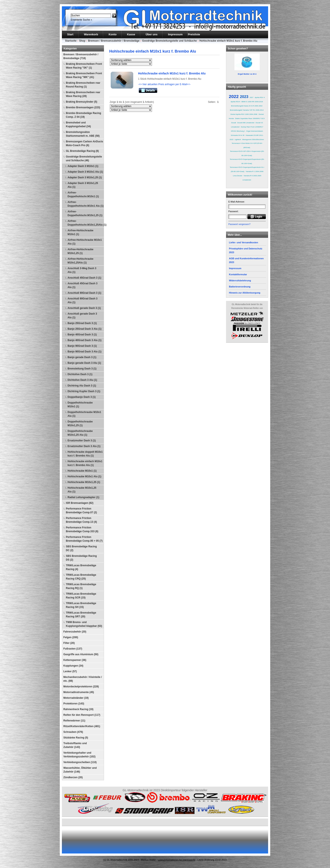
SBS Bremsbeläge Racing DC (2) (81, 548)
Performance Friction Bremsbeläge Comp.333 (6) (82, 529)
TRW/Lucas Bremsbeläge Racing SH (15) (81, 605)
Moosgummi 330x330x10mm (253, 140)
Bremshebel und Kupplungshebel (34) (78, 124)
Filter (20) (69, 643)
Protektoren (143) (74, 704)
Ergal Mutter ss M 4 (247, 74)
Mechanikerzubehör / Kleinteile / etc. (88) (83, 679)
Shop (82, 41)
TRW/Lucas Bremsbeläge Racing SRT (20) (81, 615)
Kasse (131, 34)
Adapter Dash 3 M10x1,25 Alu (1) (83, 185)
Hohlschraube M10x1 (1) (82, 471)
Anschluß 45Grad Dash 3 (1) (84, 278)
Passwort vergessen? (239, 224)
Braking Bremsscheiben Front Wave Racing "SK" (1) (84, 66)
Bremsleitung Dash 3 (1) (82, 369)
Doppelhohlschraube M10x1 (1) (80, 405)
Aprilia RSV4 (235, 102)
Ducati (234, 123)
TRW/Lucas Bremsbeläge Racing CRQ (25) (81, 577)
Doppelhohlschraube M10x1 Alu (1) (84, 414)
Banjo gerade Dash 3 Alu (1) (84, 363)
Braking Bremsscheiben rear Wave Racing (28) (83, 94)
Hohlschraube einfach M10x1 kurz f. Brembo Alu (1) (85, 463)
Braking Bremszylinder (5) (82, 102)
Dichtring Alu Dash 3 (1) (82, 386)
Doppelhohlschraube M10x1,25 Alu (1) (80, 433)
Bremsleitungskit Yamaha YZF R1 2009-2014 (247, 110)
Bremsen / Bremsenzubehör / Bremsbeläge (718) (81, 56)
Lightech (238, 140)
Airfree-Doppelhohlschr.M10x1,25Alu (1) (86, 223)
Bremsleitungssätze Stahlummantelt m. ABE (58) (83, 134)
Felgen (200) (71, 637)
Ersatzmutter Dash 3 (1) (82, 441)
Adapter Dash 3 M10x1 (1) (83, 166)
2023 (244, 97)
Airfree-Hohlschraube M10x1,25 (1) (81, 251)
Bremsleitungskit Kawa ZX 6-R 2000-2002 (247, 106)
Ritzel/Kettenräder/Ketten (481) (82, 726)
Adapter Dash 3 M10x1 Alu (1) (85, 172)
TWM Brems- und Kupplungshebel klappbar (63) (84, 624)
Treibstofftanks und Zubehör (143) (75, 745)
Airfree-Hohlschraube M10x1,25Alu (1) (81, 261)
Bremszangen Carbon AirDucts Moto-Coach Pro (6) (84, 143)
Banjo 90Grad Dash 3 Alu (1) (84, 352)
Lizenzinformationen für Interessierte (177, 860)
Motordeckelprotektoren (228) (81, 687)
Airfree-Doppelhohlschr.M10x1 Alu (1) (86, 204)
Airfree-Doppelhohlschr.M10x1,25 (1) (85, 213)
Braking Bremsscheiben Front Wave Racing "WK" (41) (84, 75)
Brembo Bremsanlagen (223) (83, 107)
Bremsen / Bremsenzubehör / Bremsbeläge (114, 41)
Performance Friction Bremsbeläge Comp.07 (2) (81, 511)
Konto (113, 34)
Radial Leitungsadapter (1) (83, 497)
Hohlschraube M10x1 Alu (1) (84, 476)
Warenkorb (91, 34)
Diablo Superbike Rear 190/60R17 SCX (250, 118)
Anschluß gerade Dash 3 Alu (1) (82, 316)
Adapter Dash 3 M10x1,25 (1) (85, 177)
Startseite (71, 41)
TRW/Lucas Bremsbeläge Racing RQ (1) (81, 586)
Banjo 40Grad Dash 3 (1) (82, 335)
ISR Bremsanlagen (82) (80, 503)
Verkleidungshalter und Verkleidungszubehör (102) (79, 755)
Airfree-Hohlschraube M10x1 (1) (81, 232)
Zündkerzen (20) (73, 777)
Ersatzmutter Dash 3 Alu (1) (84, 446)
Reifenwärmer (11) (74, 721)
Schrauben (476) (73, 732)
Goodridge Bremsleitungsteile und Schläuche (169, 41)
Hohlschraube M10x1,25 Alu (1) (82, 490)
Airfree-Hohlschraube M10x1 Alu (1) (85, 242)
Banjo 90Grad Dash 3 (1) (82, 346)
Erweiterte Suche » (81, 20)
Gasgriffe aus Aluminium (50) (81, 654)
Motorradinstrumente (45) (79, 692)
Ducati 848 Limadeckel (246, 123)
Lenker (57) (70, 671)
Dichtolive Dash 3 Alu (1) (82, 380)
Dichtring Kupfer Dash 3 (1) (84, 391)
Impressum (175, 34)
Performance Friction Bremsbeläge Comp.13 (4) (81, 520)
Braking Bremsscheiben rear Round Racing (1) (83, 85)
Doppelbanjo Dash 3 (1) (82, 397)
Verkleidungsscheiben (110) (80, 762)
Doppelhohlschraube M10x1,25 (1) (80, 423)
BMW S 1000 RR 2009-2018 (252, 102)
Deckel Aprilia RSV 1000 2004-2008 (244, 114)
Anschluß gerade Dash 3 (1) (84, 308)
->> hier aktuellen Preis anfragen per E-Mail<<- (164, 84)
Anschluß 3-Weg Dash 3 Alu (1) (82, 270)
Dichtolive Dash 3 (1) (80, 374)
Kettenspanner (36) (75, 660)
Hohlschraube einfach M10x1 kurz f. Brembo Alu (228, 41)
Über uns (152, 34)
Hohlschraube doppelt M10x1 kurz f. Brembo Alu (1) (85, 454)
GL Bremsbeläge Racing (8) (82, 151)
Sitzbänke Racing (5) (76, 738)
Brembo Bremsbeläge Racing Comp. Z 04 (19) (83, 115)
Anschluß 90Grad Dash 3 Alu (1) (82, 300)
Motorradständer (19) (76, 698)
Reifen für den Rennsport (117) (82, 715)
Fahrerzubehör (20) (75, 632)
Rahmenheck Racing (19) (78, 709)
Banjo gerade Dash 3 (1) (82, 357)
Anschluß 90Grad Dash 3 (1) (84, 293)
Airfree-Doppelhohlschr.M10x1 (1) (83, 195)
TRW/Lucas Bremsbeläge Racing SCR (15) (81, 596)
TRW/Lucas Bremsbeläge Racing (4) (81, 567)
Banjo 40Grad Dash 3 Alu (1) (84, 340)
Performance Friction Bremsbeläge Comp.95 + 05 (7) (84, 539)
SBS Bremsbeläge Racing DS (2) (81, 558)
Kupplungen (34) (73, 666)
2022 (234, 96)
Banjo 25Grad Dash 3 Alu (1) (84, 329)
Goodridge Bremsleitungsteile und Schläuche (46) (84, 159)
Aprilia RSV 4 (260, 97)
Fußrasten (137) (73, 649)
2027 (251, 97)
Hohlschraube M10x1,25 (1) (84, 482)
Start (70, 34)
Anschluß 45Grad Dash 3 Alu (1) (82, 285)
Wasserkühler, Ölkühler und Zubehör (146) (80, 770)
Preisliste (194, 34)
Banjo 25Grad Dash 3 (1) (82, 323)
